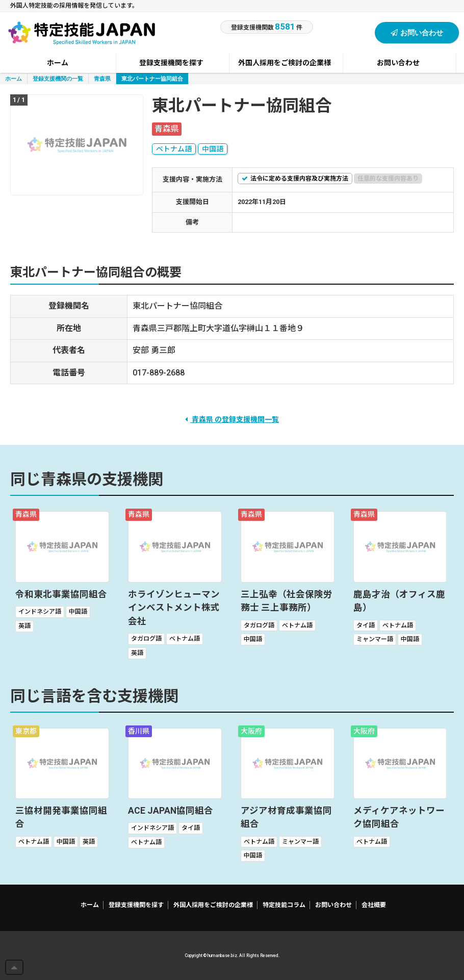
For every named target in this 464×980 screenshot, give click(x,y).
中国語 (213, 149)
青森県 (102, 78)
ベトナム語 (174, 149)
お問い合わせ (417, 32)
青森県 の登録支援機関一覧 (232, 419)
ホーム (14, 78)
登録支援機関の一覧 (58, 78)
